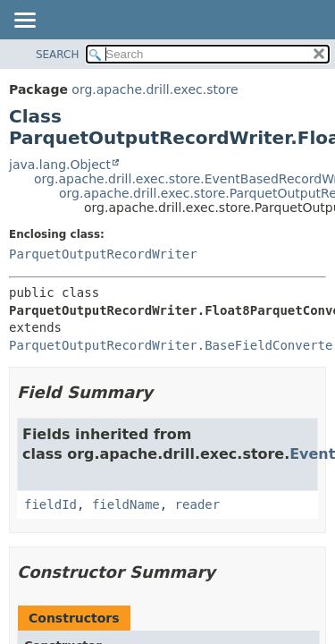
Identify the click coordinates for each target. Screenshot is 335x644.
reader (198, 504)
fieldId (50, 504)
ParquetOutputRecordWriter (103, 254)
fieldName (126, 504)
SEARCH (58, 55)
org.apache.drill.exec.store (155, 89)
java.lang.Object (60, 165)
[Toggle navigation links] (24, 21)
